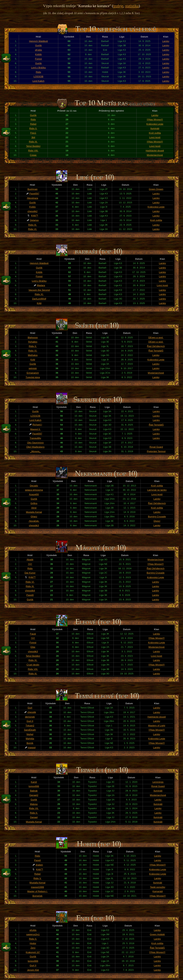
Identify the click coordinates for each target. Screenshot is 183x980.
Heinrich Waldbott (39, 41)
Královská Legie (155, 124)
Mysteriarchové (155, 155)
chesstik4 (30, 591)
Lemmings (158, 782)
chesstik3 (34, 525)
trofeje (118, 6)
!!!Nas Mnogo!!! (155, 120)
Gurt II (30, 721)
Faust (33, 634)
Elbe (33, 647)
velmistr (33, 368)
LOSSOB (39, 76)
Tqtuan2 (30, 726)
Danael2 (34, 795)
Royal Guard (156, 447)
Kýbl (39, 303)
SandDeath (30, 730)
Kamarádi (158, 891)
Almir (34, 508)
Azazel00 (34, 494)
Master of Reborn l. (37, 891)
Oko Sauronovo (35, 443)
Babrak (34, 791)
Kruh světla (155, 133)
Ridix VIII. (33, 151)
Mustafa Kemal (34, 512)
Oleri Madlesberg (35, 447)
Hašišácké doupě (155, 151)
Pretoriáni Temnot (156, 451)
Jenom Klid (33, 970)
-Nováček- (34, 521)
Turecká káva (33, 377)
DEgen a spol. (156, 337)
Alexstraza (33, 198)
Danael (34, 817)
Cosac (33, 155)
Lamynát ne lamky (157, 490)
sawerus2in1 (33, 934)
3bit (33, 137)
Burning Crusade (157, 517)
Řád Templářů (156, 351)
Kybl (33, 360)
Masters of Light (157, 726)
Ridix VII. (34, 808)
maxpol (32, 747)
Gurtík (38, 45)
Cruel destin (33, 665)
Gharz (34, 517)
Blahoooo (33, 337)
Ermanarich (33, 373)
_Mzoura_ (35, 451)
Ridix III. (33, 142)
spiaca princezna (34, 490)
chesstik (32, 712)
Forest (38, 59)
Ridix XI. (39, 294)
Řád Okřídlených (156, 346)
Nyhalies (33, 342)
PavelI (37, 860)
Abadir (30, 560)
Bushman (33, 189)
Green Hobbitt (157, 934)
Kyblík (38, 54)
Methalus (33, 355)
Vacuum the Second (39, 290)
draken (39, 865)
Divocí (157, 521)
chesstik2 (33, 211)
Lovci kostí (155, 137)
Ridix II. (33, 128)
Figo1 (33, 133)
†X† (30, 564)
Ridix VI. (33, 229)
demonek (30, 717)
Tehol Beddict (33, 146)
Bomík (30, 743)
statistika (132, 6)
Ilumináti (155, 128)
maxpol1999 (37, 887)
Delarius (34, 220)
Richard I (37, 425)
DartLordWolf (39, 299)
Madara (41, 285)
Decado (34, 486)
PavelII (30, 595)
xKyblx (38, 50)
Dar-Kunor (30, 573)
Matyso (34, 804)
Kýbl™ (35, 216)
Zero (33, 948)
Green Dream (156, 189)
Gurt (30, 708)
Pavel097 (34, 194)
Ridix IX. (33, 660)
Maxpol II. (35, 429)
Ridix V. (37, 878)
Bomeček (38, 896)
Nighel (30, 734)
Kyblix (33, 207)
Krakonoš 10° (33, 952)
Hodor (33, 943)
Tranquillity (35, 438)
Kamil (34, 782)
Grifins (34, 503)
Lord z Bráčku (38, 68)
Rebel (33, 124)
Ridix (38, 72)
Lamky (166, 41)
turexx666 (34, 786)
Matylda (30, 739)
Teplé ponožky (158, 887)
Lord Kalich (39, 81)
